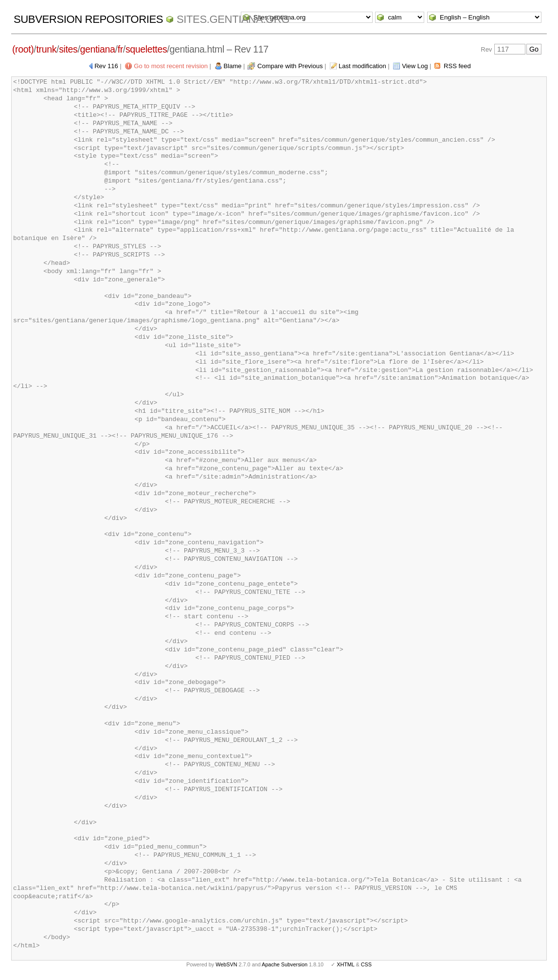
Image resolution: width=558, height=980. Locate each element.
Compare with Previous (290, 66)
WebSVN (226, 964)
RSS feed (457, 66)
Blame (233, 66)
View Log (415, 66)
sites (68, 49)
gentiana (98, 49)
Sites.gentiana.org (233, 19)
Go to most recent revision (171, 66)
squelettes (146, 49)
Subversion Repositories (88, 19)
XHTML (345, 964)
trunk (46, 49)
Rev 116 (106, 66)
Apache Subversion (285, 964)
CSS (366, 964)
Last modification (362, 66)
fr (120, 49)
